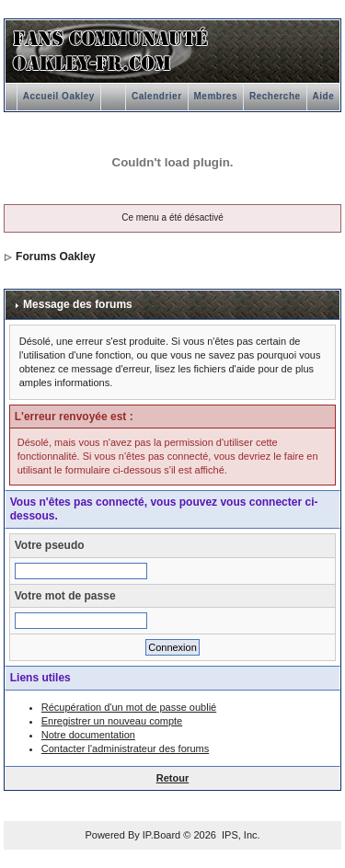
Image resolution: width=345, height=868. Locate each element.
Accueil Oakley (59, 96)
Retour (172, 778)
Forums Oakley (56, 257)
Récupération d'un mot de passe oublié (129, 707)
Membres (216, 96)
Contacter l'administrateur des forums (125, 748)
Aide (324, 96)
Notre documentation (88, 735)
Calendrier (156, 96)
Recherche (275, 96)
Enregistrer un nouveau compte (112, 721)
